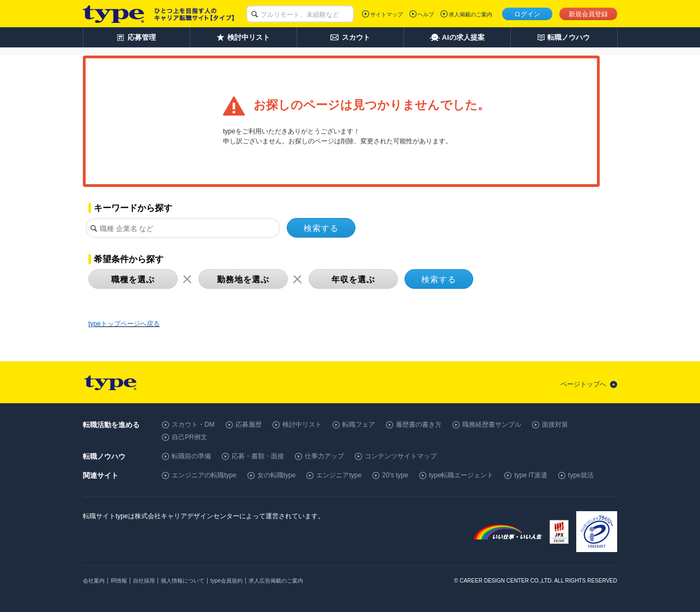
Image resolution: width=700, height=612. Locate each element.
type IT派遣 (531, 475)
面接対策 (555, 425)
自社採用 (144, 581)
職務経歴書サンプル (492, 425)
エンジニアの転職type (204, 475)
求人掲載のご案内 (470, 14)
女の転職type (277, 475)
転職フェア (359, 425)
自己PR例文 (189, 437)
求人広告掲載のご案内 (276, 581)
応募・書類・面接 (258, 456)
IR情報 (119, 581)
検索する (321, 228)
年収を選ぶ (353, 279)
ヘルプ (426, 14)
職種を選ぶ (133, 279)
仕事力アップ (324, 456)
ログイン (527, 14)
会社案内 (94, 581)
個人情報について (183, 581)
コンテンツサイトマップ (401, 456)
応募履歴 (249, 425)
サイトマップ (387, 14)
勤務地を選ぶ (243, 279)
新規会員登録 (588, 14)
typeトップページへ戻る (124, 324)
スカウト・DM (193, 425)
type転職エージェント (461, 475)
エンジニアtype (339, 475)
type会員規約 (227, 581)
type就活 (581, 475)
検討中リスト (302, 425)
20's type (395, 475)
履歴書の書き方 (419, 425)
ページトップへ (583, 384)
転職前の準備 (191, 456)
